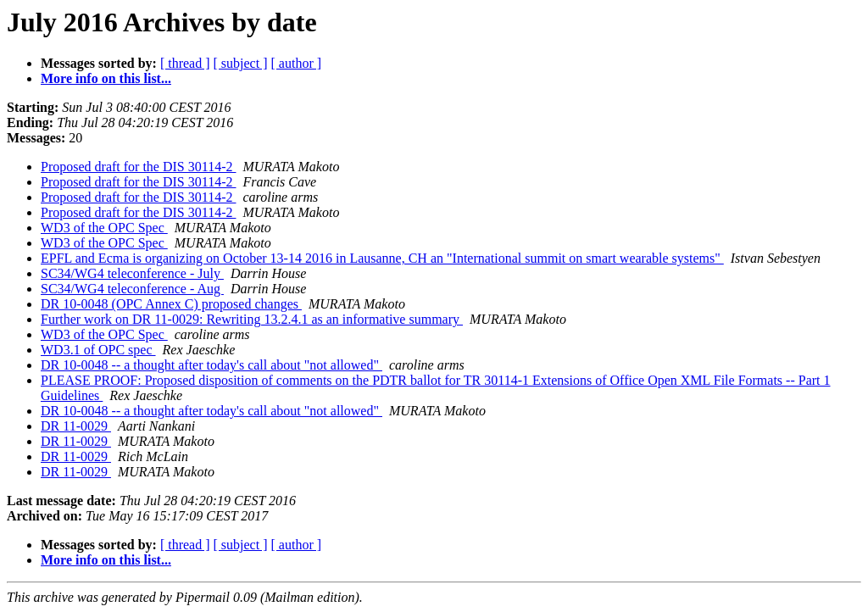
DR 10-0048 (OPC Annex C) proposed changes (171, 304)
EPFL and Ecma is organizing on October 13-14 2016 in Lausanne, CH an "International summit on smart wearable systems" (382, 258)
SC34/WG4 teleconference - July (132, 273)
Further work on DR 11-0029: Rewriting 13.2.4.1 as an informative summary (252, 319)
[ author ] (297, 63)
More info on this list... (106, 78)
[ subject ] (241, 63)
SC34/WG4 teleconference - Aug (132, 289)
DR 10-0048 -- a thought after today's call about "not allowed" (211, 365)
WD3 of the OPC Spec (104, 228)
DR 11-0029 (76, 426)
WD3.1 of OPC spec (98, 350)
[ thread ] (185, 63)
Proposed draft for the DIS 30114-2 (138, 167)
